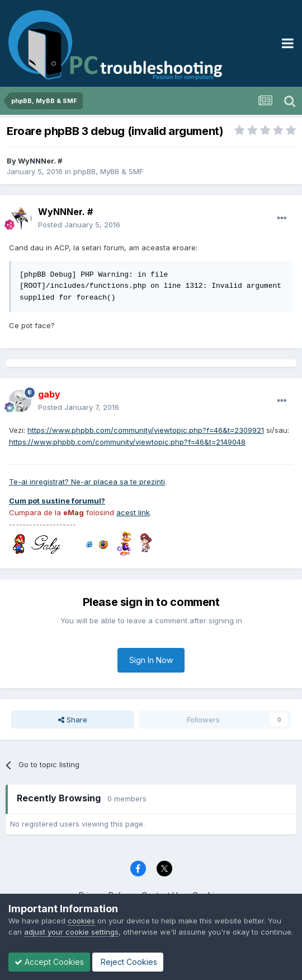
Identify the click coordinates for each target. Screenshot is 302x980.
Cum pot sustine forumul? (57, 501)
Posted (79, 225)
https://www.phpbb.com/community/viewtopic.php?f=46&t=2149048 (127, 442)
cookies (81, 921)
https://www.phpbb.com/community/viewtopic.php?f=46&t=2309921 (146, 430)
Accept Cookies (49, 962)
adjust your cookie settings (71, 932)
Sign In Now (151, 660)
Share (73, 720)
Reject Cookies (128, 962)
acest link (133, 512)
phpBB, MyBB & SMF (108, 171)
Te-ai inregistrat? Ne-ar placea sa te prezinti (87, 482)
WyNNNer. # (40, 161)
